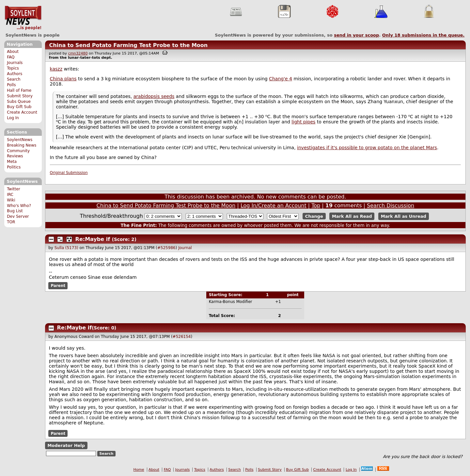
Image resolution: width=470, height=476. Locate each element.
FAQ (11, 57)
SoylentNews (23, 18)
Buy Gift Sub (19, 107)
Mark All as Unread (404, 216)
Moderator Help (66, 445)
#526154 (182, 337)
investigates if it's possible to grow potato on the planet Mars (367, 148)
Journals (15, 63)
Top (316, 206)
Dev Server (18, 216)
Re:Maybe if (93, 239)
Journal (185, 248)
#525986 (166, 248)
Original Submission (69, 173)
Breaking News (22, 145)
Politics (14, 167)
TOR (11, 222)
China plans (63, 79)
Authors (15, 74)
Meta (12, 162)
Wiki (11, 200)
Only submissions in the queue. (423, 35)
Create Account (22, 112)
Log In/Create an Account (274, 206)
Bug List (15, 211)
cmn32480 (78, 53)
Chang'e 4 (281, 79)
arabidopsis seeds (154, 96)
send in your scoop (356, 35)
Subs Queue (19, 102)
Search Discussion (391, 206)
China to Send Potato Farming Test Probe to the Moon (128, 45)
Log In (13, 118)
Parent (58, 286)
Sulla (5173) (66, 248)
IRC (10, 195)
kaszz (56, 69)
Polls (11, 85)
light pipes (303, 122)
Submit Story (20, 96)
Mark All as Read (352, 216)
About (13, 52)
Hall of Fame (19, 90)
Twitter (13, 189)
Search (14, 79)
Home (139, 470)
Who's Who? (19, 206)
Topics (13, 68)
